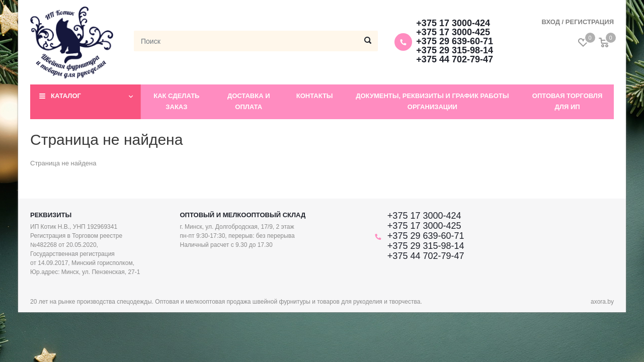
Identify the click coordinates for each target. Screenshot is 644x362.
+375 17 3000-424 (453, 23)
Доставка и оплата (249, 101)
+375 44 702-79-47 (455, 59)
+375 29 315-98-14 (455, 50)
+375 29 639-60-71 (455, 41)
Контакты (315, 96)
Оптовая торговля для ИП (568, 101)
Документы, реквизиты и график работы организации (432, 101)
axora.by (602, 302)
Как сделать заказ (176, 101)
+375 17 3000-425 (453, 32)
